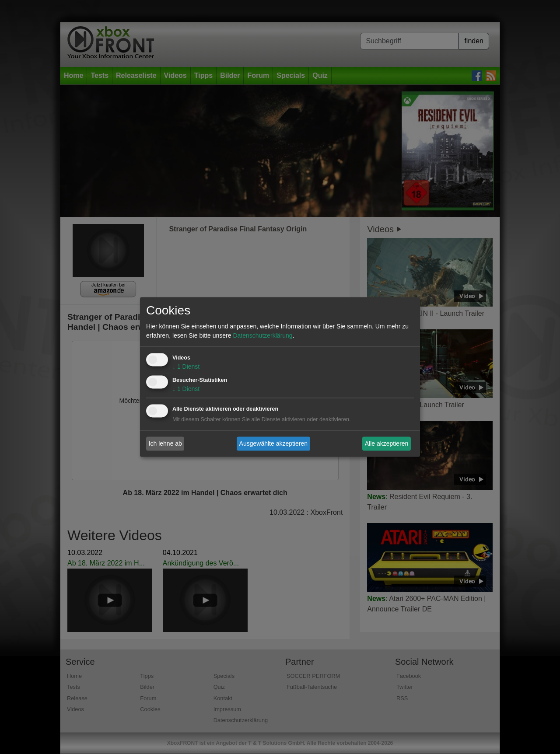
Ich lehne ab (165, 443)
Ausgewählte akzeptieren (273, 443)
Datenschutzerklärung (262, 336)
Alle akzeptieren (387, 443)
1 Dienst (186, 367)
